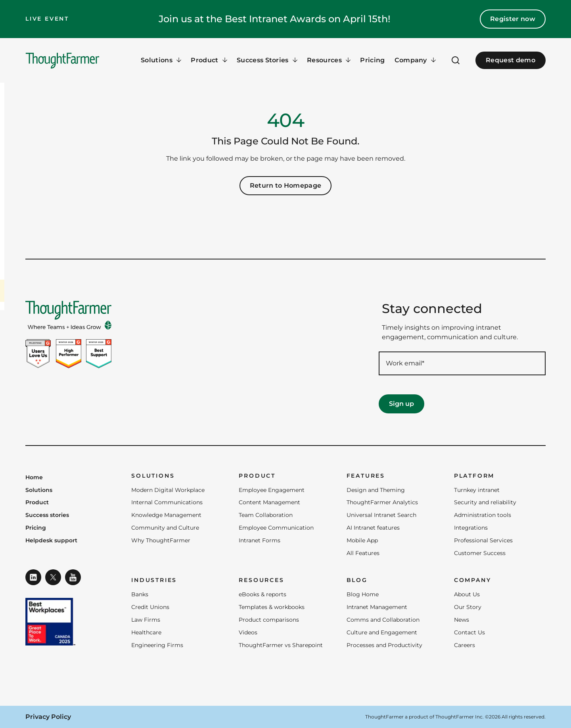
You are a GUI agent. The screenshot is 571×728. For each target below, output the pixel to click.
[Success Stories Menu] (267, 60)
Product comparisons (269, 620)
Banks (140, 594)
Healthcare (146, 632)
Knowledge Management (166, 515)
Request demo (511, 60)
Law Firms (146, 620)
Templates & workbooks (272, 607)
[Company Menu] (415, 60)
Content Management (269, 502)
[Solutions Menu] (161, 60)
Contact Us (469, 632)
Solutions (39, 490)
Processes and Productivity (384, 645)
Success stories (47, 515)
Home (34, 478)
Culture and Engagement (382, 632)
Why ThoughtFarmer (161, 540)
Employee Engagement (272, 490)
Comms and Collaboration (383, 620)
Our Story (468, 607)
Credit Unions (150, 607)
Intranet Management (377, 607)
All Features (363, 553)
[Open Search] (456, 60)
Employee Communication (276, 528)
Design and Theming (376, 490)
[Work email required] (462, 363)
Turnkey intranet (477, 490)
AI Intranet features (373, 528)
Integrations (471, 528)
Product (37, 503)
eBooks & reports (263, 594)
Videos (248, 632)
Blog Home (363, 594)
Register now (513, 19)
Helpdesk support (51, 541)
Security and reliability (485, 502)
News (462, 620)
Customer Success (480, 553)
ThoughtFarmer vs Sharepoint (281, 645)
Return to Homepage (286, 185)
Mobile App (362, 540)
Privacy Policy (48, 717)
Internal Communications (167, 502)
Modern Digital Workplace (168, 490)
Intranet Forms (260, 540)
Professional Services (483, 540)
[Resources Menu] (329, 60)
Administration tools (483, 515)
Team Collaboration (266, 515)
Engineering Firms (157, 645)
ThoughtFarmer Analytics (382, 502)
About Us (467, 594)
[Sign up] (401, 404)
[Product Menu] (209, 60)
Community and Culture (165, 528)
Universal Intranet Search (381, 515)
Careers (465, 645)
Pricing (372, 60)
